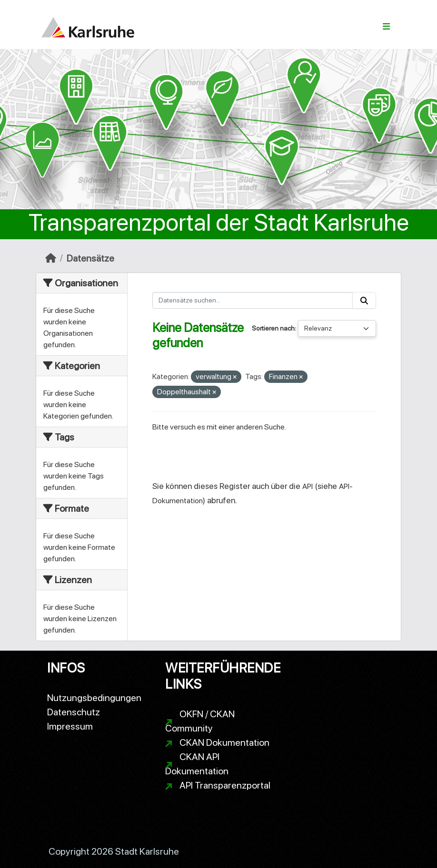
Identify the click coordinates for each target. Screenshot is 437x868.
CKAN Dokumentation (224, 742)
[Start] (51, 258)
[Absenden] (364, 300)
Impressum (70, 726)
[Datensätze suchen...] (253, 300)
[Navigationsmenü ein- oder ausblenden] (386, 27)
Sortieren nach (273, 328)
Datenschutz (74, 712)
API (308, 486)
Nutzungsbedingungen (94, 698)
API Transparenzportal (225, 785)
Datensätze (90, 258)
